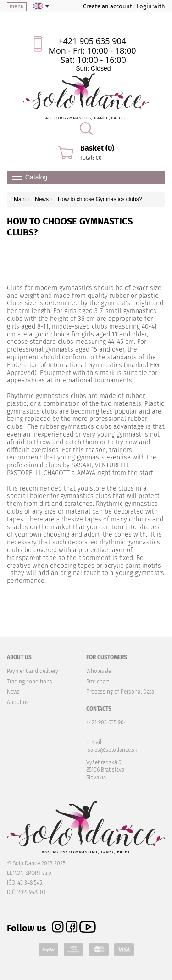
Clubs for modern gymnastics (50, 288)
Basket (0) (97, 148)
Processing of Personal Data (120, 692)
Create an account (108, 6)
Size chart (98, 682)
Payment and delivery (33, 671)
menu (17, 6)
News (13, 692)
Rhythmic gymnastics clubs (47, 396)
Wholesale (99, 671)
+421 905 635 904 (92, 41)
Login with (151, 6)
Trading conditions (30, 682)
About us (18, 702)
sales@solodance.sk (112, 750)
